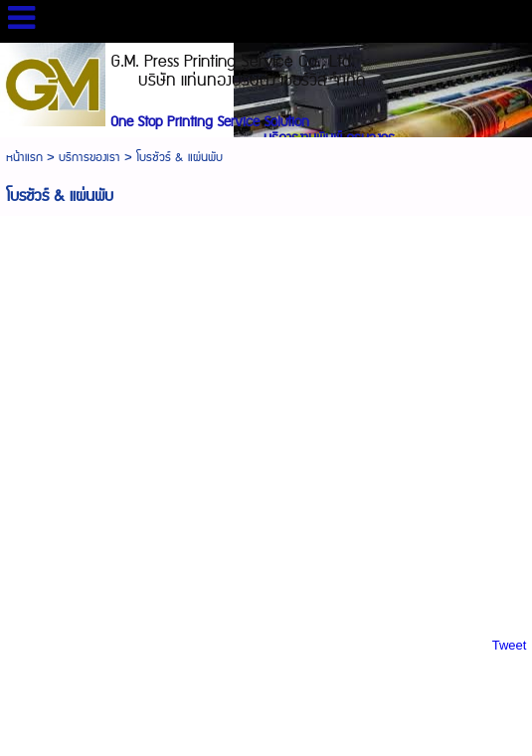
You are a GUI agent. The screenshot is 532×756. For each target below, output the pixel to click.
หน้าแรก (24, 158)
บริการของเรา (89, 158)
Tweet (510, 645)
